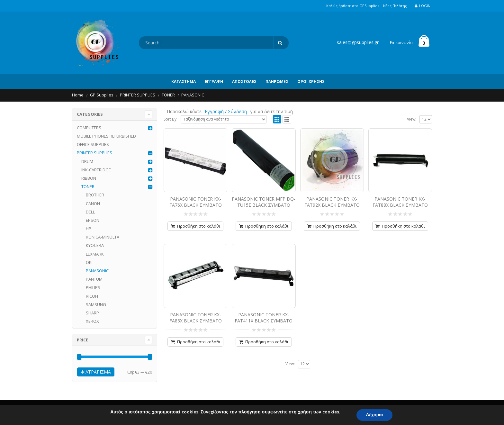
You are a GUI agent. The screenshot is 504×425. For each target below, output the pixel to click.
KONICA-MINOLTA (103, 237)
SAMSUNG (96, 304)
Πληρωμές (277, 81)
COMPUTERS (89, 128)
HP (89, 229)
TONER (88, 186)
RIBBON (89, 178)
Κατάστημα (184, 81)
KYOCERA (95, 245)
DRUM (87, 161)
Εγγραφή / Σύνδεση (226, 111)
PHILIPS (93, 287)
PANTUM (94, 279)
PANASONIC (97, 271)
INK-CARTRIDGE (96, 170)
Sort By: (171, 119)
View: (412, 119)
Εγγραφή (214, 81)
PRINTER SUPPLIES (94, 153)
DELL (90, 212)
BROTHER (95, 195)
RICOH (92, 296)
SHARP (92, 313)
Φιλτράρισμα (96, 372)
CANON (93, 203)
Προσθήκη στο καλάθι (199, 226)
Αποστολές (244, 81)
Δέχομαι (374, 415)
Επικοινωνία (401, 43)
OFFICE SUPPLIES (93, 144)
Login (423, 6)
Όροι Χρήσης (311, 81)
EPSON (93, 220)
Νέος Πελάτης (395, 6)
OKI (89, 262)
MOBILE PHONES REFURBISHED (106, 136)
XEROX (92, 321)
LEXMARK (95, 254)
